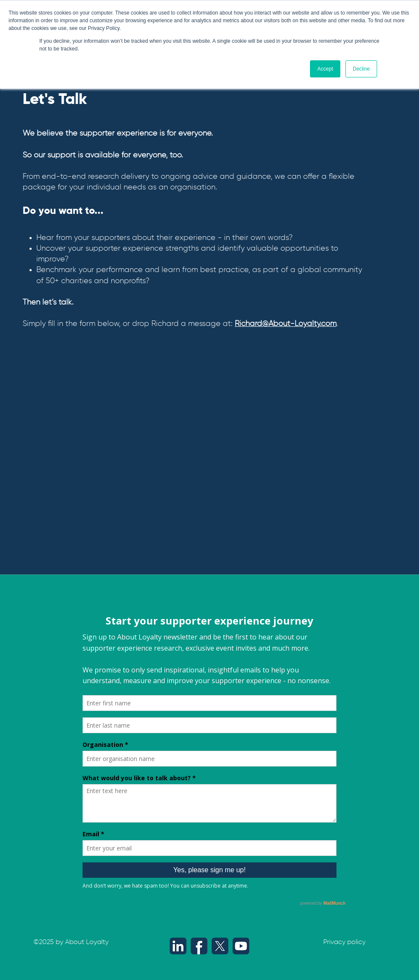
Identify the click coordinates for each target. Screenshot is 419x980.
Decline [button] (361, 69)
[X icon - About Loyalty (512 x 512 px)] (220, 946)
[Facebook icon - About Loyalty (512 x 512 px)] (199, 946)
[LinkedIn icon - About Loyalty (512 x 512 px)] (178, 946)
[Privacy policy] (344, 943)
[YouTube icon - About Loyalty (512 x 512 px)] (241, 946)
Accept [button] (325, 69)
